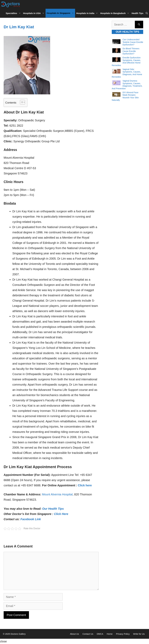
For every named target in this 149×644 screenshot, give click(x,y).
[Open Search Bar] (147, 13)
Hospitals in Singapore (61, 13)
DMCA (100, 634)
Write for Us (139, 634)
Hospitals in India (88, 13)
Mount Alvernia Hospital (57, 494)
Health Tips (137, 13)
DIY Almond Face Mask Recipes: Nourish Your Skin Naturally (125, 96)
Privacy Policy (123, 634)
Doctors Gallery (18, 634)
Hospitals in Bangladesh (115, 13)
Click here (85, 485)
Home (110, 634)
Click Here (61, 514)
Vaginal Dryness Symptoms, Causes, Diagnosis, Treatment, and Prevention (127, 85)
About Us (74, 634)
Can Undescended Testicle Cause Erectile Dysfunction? (133, 42)
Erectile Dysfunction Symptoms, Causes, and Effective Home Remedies (126, 61)
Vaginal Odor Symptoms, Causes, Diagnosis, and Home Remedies (127, 73)
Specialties (14, 13)
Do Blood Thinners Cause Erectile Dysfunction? (131, 51)
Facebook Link (31, 519)
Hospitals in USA (34, 13)
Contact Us (88, 634)
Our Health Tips (53, 509)
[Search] (139, 24)
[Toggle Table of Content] (21, 102)
